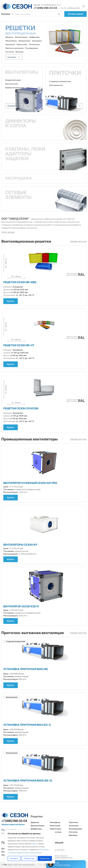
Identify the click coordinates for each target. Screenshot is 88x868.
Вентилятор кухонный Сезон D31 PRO (30, 483)
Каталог (6, 14)
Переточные (22, 44)
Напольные (10, 44)
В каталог (12, 57)
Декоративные (21, 37)
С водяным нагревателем (60, 81)
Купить (11, 301)
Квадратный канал (13, 80)
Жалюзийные (11, 41)
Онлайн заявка (75, 14)
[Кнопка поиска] (59, 14)
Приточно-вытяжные (14, 48)
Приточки (65, 73)
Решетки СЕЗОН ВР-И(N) (20, 282)
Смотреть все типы (78, 241)
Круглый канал (12, 84)
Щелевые (20, 52)
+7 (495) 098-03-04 (45, 8)
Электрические (56, 85)
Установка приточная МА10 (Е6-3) (28, 781)
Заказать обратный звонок (13, 824)
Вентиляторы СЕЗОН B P (20, 545)
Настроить (14, 858)
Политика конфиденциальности (56, 856)
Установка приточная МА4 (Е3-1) (27, 725)
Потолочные (34, 44)
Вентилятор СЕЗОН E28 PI (21, 606)
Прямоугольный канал (15, 88)
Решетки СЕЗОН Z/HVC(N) (21, 408)
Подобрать (12, 106)
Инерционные (24, 41)
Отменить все (29, 858)
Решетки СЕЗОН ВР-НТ (19, 345)
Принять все (45, 858)
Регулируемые (32, 48)
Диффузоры (35, 37)
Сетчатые (10, 52)
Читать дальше (8, 232)
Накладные (37, 41)
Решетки (25, 30)
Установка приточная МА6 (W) (26, 669)
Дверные (9, 37)
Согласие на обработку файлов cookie (59, 858)
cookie (34, 844)
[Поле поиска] (35, 14)
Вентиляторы (22, 72)
